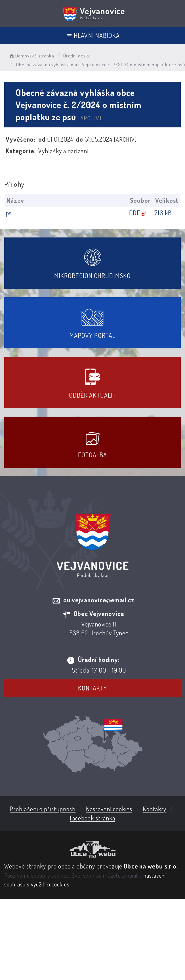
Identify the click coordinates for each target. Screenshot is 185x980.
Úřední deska (77, 56)
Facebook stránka (93, 818)
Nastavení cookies (109, 809)
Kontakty (93, 688)
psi (9, 213)
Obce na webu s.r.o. (151, 866)
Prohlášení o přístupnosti (43, 809)
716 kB (163, 213)
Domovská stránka (31, 56)
